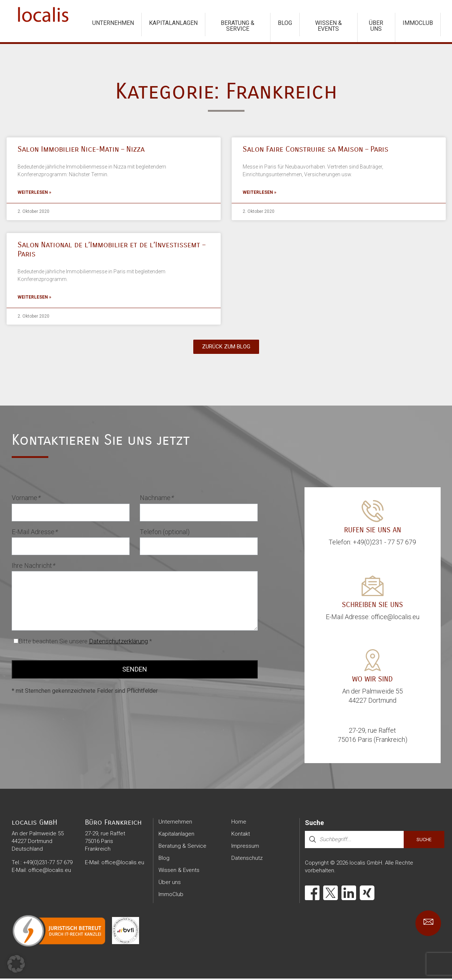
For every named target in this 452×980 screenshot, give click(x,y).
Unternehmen (113, 23)
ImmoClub (418, 23)
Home (239, 823)
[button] (16, 964)
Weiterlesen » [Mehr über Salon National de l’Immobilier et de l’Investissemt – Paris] (34, 299)
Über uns (376, 26)
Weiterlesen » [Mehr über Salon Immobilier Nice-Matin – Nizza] (34, 193)
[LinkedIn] (349, 894)
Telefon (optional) (165, 533)
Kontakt (241, 835)
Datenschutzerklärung (118, 643)
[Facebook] (312, 894)
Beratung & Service (238, 26)
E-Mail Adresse (35, 533)
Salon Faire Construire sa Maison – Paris (315, 149)
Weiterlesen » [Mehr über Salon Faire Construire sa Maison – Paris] (259, 193)
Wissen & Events (328, 26)
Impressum (245, 847)
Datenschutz (247, 859)
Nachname (157, 499)
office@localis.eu (50, 872)
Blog (285, 23)
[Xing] (367, 894)
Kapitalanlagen (173, 23)
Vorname (26, 499)
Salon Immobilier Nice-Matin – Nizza (81, 149)
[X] (330, 894)
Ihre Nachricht (33, 567)
